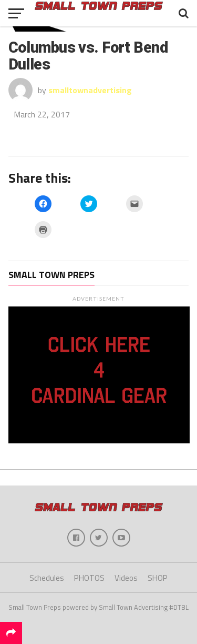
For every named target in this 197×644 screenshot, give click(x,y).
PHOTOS (89, 578)
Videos (126, 578)
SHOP (158, 578)
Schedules (47, 578)
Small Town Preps (51, 275)
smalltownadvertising (90, 90)
